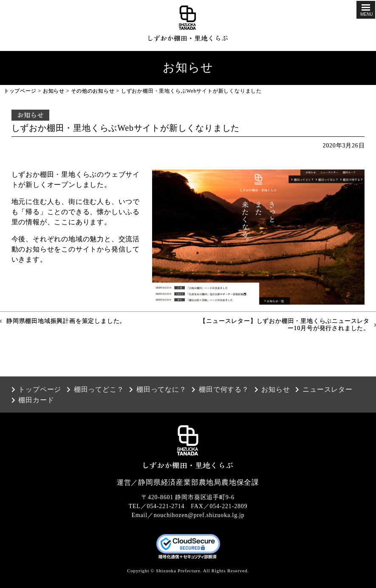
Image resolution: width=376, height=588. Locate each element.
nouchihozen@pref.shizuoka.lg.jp (199, 515)
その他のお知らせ (93, 91)
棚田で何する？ (224, 390)
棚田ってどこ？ (99, 390)
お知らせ (54, 91)
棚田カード (36, 400)
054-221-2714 (166, 506)
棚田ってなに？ (161, 390)
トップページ (20, 91)
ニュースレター (328, 390)
